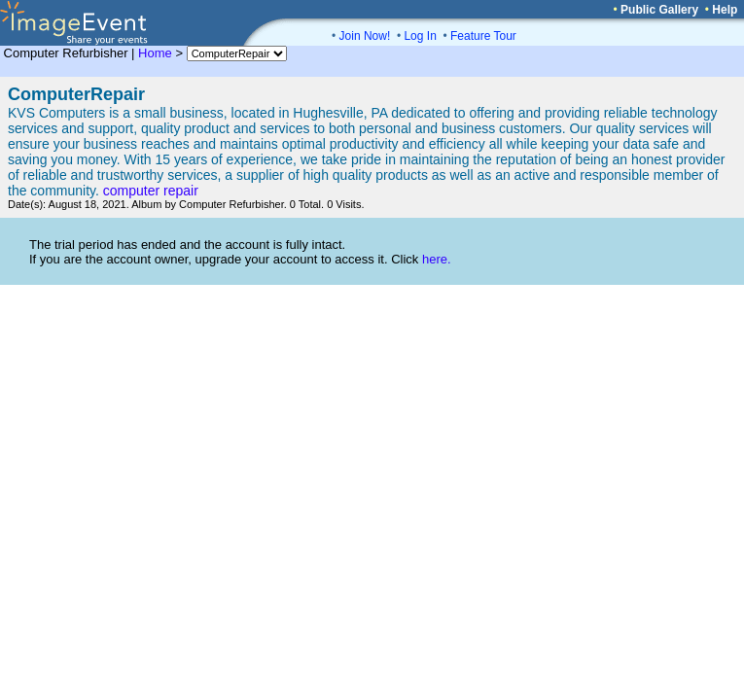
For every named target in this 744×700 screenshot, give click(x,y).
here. (437, 259)
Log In (420, 36)
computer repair (151, 191)
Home (155, 53)
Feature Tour (483, 36)
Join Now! (365, 36)
